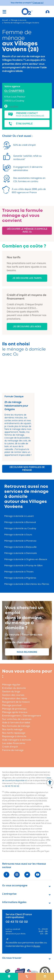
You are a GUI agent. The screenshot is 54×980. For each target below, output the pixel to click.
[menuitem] (9, 976)
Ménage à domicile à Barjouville (20, 518)
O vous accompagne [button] (15, 857)
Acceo (37, 917)
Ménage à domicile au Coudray (20, 500)
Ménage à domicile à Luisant (19, 487)
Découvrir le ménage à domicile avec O (27, 230)
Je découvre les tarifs (27, 278)
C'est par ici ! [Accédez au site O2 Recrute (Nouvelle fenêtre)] (38, 3)
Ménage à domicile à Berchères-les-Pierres (27, 555)
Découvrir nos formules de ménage (27, 440)
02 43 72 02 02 (12, 758)
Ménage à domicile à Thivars (19, 543)
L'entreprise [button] (9, 865)
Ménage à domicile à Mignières (20, 549)
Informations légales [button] (14, 874)
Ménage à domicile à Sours (18, 506)
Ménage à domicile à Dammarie (21, 524)
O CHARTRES (14, 91)
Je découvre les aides (27, 327)
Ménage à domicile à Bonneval (20, 494)
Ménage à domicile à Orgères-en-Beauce (26, 531)
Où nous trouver (12, 929)
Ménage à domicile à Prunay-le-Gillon (23, 537)
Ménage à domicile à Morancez (20, 512)
